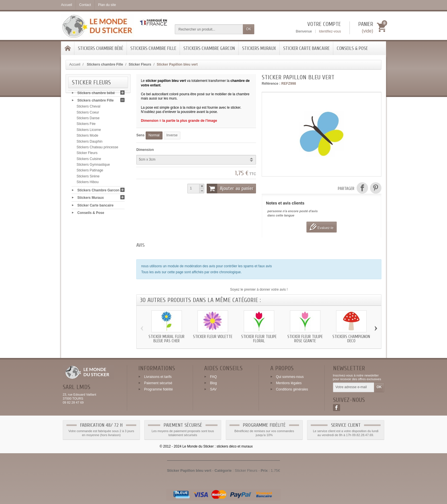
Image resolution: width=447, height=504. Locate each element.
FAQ (214, 377)
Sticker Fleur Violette (213, 337)
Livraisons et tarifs (158, 377)
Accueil (75, 64)
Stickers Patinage (90, 172)
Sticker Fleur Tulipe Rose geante (305, 339)
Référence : (271, 84)
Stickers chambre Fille (153, 48)
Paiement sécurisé (158, 383)
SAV (213, 389)
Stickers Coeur (88, 114)
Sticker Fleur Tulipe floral (259, 339)
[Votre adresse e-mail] (354, 387)
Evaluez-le (321, 227)
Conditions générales (292, 389)
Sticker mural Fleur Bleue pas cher (166, 339)
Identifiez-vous (330, 31)
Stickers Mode (88, 137)
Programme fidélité (158, 389)
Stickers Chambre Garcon (209, 48)
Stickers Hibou (88, 183)
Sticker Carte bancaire (306, 48)
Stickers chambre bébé (100, 48)
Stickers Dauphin (90, 143)
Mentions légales (289, 383)
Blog (214, 383)
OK (248, 29)
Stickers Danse (88, 120)
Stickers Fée (86, 125)
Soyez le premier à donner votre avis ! (259, 290)
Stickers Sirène (88, 177)
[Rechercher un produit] (209, 29)
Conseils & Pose (352, 48)
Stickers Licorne (89, 131)
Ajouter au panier (230, 189)
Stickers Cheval (89, 108)
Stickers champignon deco (351, 339)
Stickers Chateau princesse (97, 148)
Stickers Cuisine (89, 160)
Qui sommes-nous (290, 377)
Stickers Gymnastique (93, 166)
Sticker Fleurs (87, 154)
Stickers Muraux (259, 48)
